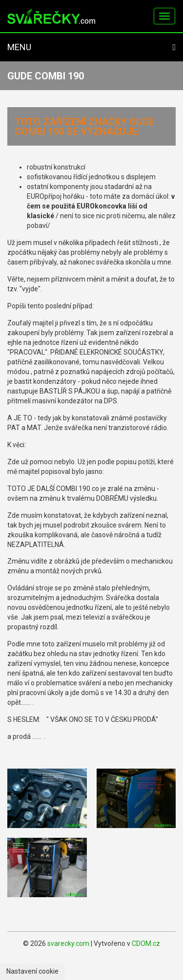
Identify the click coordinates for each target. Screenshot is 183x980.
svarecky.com (68, 943)
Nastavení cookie (32, 971)
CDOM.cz (146, 943)
